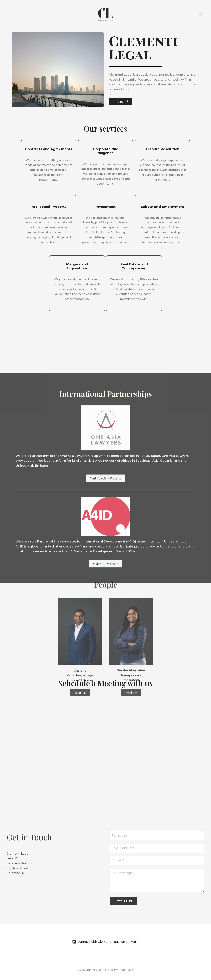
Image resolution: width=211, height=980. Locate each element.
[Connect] (105, 942)
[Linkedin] (201, 15)
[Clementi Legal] (105, 14)
